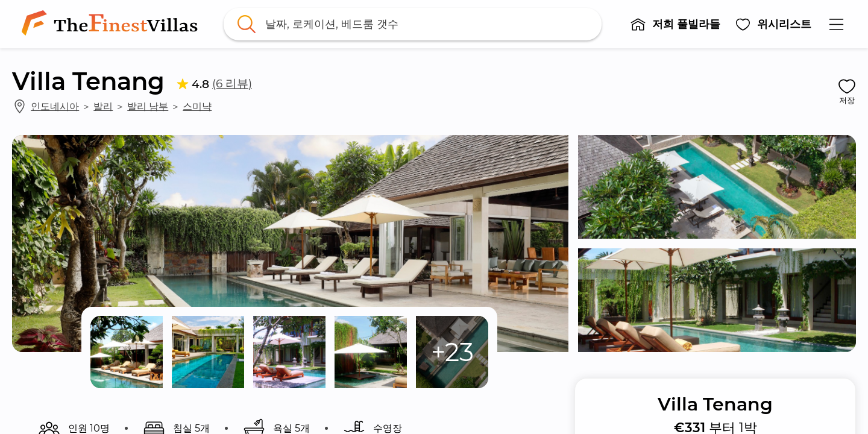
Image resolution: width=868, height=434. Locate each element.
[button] (675, 24)
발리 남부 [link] (148, 106)
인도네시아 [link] (55, 106)
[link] (112, 24)
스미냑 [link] (197, 106)
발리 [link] (103, 106)
